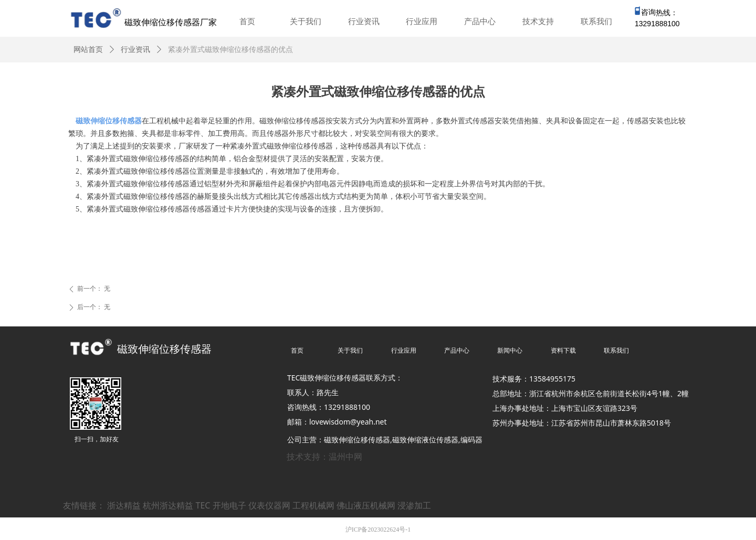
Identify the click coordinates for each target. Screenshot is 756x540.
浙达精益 (124, 505)
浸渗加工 (414, 505)
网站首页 (88, 50)
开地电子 (229, 505)
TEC (203, 505)
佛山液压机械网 (366, 505)
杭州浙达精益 (168, 505)
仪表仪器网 (269, 505)
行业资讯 (135, 50)
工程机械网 (313, 505)
